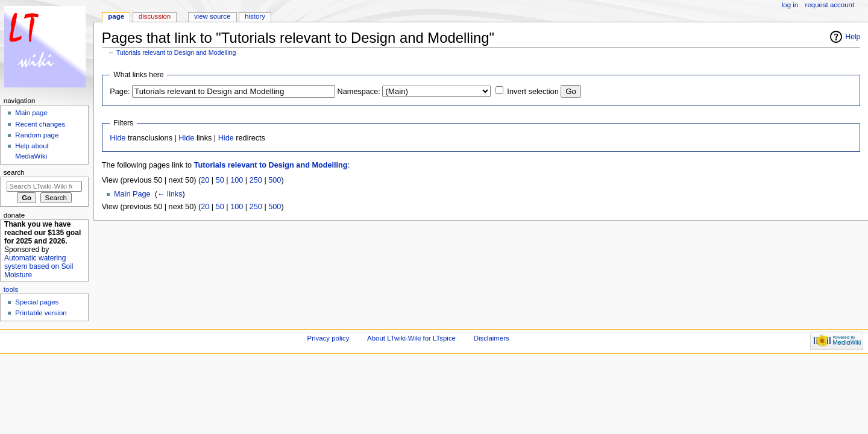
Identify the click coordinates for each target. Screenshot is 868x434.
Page (116, 16)
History (255, 16)
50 (220, 180)
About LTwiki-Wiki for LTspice (411, 338)
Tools (11, 289)
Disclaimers (492, 338)
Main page (31, 113)
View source (212, 16)
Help (853, 37)
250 (256, 180)
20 (205, 180)
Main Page (132, 194)
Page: (120, 92)
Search (14, 172)
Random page (37, 135)
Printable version (41, 313)
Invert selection (533, 92)
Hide (118, 138)
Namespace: (359, 92)
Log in (790, 5)
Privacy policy (329, 338)
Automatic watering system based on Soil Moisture (39, 266)
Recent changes (40, 124)
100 (237, 180)
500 (275, 180)
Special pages (37, 302)
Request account (830, 5)
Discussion (155, 16)
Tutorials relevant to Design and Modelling (176, 52)
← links (170, 194)
